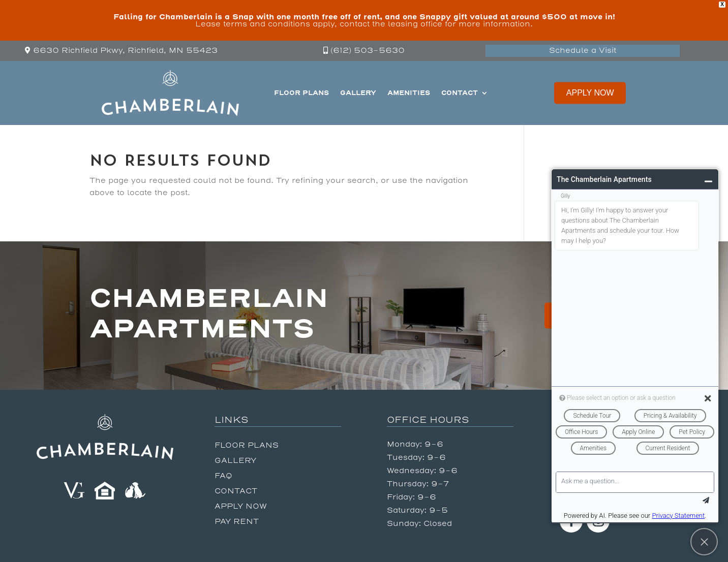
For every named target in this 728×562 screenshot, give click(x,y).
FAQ (223, 476)
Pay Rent (237, 522)
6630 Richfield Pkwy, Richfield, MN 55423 (125, 51)
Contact (460, 93)
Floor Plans (301, 93)
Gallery (358, 93)
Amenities (409, 93)
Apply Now (590, 93)
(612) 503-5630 (368, 51)
